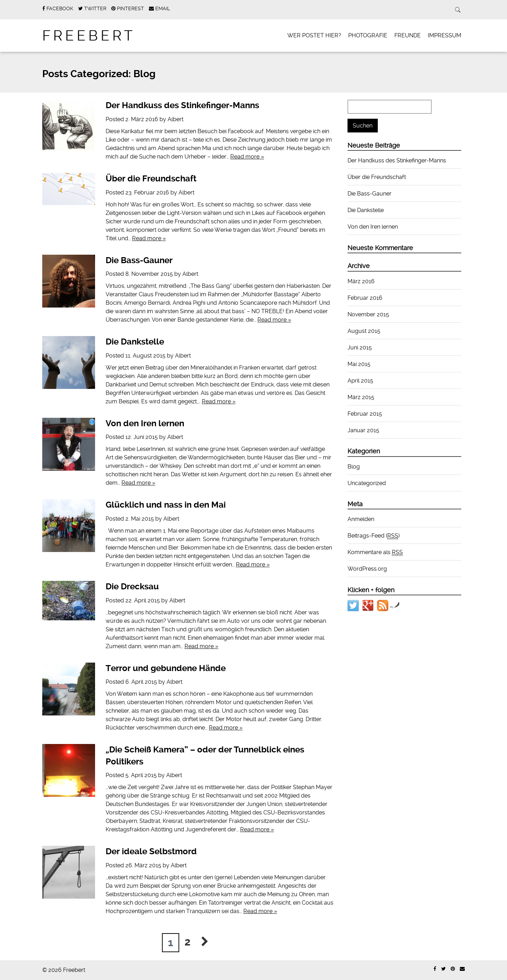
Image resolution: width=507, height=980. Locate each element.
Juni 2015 (360, 348)
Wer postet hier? (314, 35)
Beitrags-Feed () (374, 536)
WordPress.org (367, 569)
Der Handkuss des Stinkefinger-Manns (182, 105)
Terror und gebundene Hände (166, 668)
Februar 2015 (365, 414)
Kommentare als (375, 552)
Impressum (445, 35)
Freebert (89, 36)
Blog (354, 467)
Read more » (247, 157)
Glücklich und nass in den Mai (166, 505)
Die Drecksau (132, 587)
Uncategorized (367, 483)
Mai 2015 (359, 364)
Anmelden (361, 519)
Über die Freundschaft (151, 179)
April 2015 (360, 381)
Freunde (408, 35)
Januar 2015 (363, 430)
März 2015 (361, 397)
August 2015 (364, 331)
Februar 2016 (365, 298)
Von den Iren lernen (145, 423)
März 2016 (361, 281)
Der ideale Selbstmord (151, 851)
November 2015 (368, 314)
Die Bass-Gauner (139, 260)
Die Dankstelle (135, 342)
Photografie (368, 35)
